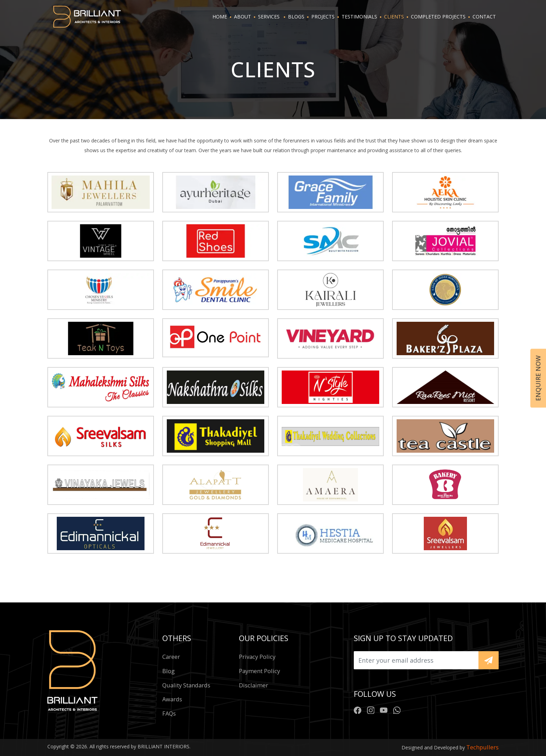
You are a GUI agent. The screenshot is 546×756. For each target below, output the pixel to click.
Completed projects (438, 17)
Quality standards (186, 685)
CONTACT (484, 17)
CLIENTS (394, 17)
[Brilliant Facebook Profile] (358, 710)
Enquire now (538, 378)
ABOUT (243, 17)
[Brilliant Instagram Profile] (371, 710)
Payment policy (259, 671)
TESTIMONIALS (359, 17)
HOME (220, 17)
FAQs (169, 713)
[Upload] (416, 660)
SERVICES (269, 17)
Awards (172, 699)
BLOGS (296, 17)
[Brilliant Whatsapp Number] (397, 710)
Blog (169, 671)
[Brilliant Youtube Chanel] (384, 710)
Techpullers (482, 747)
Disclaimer (253, 685)
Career (171, 657)
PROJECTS (323, 17)
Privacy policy (257, 657)
